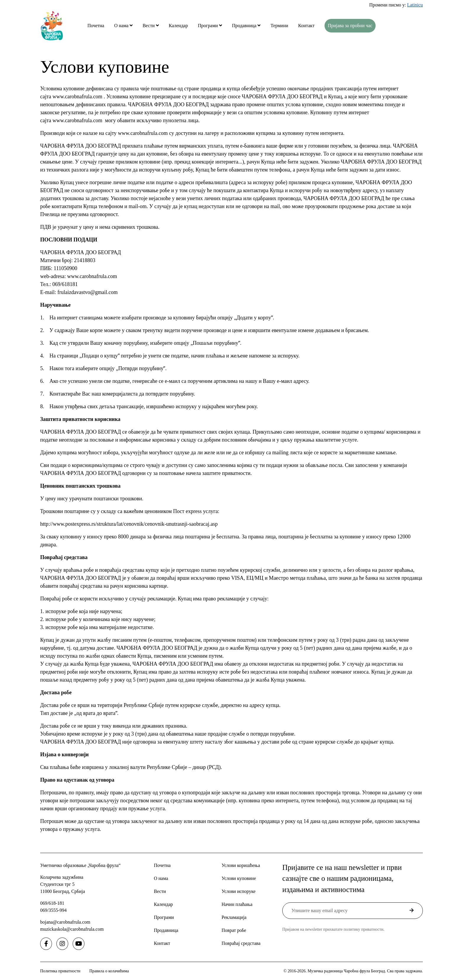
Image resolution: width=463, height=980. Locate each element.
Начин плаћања (237, 904)
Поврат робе (234, 930)
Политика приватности (60, 971)
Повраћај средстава (241, 943)
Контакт (306, 26)
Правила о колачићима (109, 971)
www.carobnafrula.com (78, 97)
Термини (279, 26)
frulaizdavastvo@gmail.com (87, 292)
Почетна (96, 26)
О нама (122, 26)
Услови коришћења (241, 865)
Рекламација (234, 917)
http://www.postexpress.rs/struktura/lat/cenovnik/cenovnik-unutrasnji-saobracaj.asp (129, 524)
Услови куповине (239, 878)
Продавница (245, 26)
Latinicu (415, 5)
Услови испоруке (238, 891)
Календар (178, 26)
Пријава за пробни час (350, 26)
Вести (149, 26)
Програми (208, 26)
